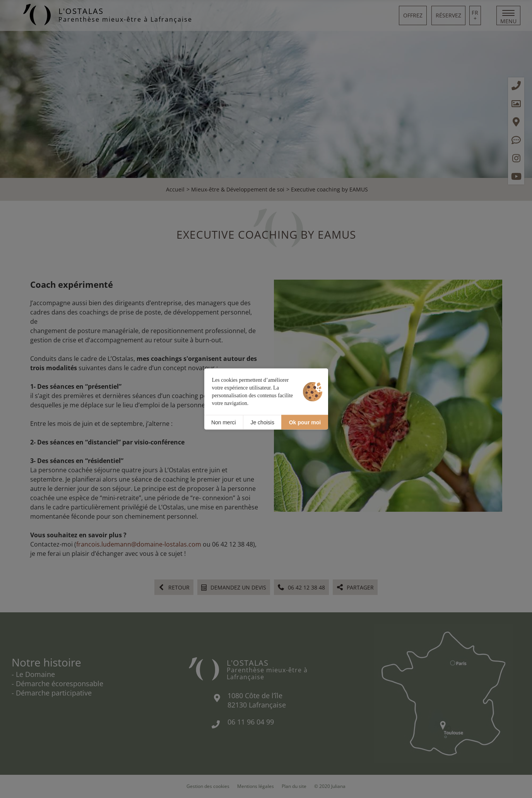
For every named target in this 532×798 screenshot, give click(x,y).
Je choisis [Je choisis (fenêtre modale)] (262, 422)
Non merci (224, 422)
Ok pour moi (305, 422)
